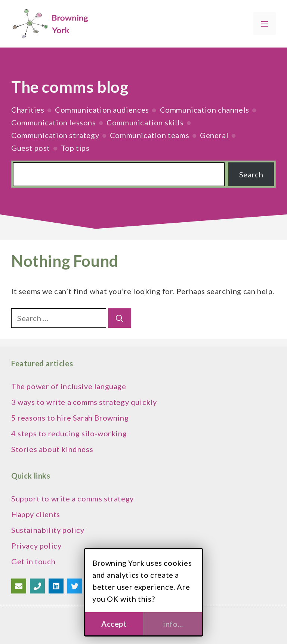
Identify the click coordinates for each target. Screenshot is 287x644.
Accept (114, 624)
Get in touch (33, 561)
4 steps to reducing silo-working (69, 433)
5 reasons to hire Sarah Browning (70, 418)
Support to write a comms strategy (72, 498)
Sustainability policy (48, 530)
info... (173, 624)
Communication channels (205, 110)
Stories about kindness (52, 449)
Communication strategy (55, 135)
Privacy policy (36, 546)
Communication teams (149, 135)
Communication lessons (54, 122)
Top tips (75, 148)
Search (251, 174)
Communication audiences (102, 110)
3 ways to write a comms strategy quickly (84, 402)
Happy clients (36, 514)
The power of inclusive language (69, 386)
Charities (28, 110)
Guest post (31, 148)
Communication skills (145, 122)
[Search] (120, 318)
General (214, 135)
